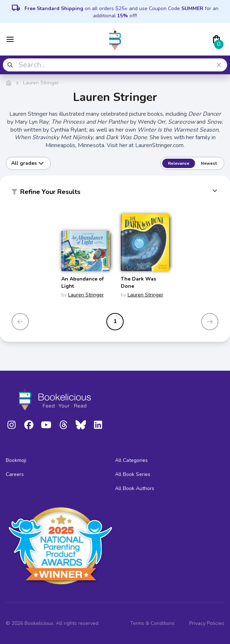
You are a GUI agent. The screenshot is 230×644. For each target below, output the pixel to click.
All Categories (131, 460)
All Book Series (133, 474)
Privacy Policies (207, 623)
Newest (209, 163)
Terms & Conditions (152, 623)
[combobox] (115, 65)
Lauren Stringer (86, 295)
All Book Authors (135, 488)
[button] (115, 193)
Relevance (179, 163)
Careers (15, 474)
